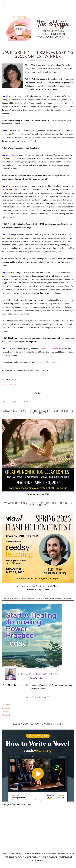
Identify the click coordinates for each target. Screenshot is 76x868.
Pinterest (6, 715)
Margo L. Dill (10, 370)
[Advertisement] (38, 829)
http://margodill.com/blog (45, 362)
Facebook (6, 705)
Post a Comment (9, 384)
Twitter (5, 712)
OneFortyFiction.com (47, 348)
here (58, 72)
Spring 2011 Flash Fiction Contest (33, 370)
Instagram (6, 708)
